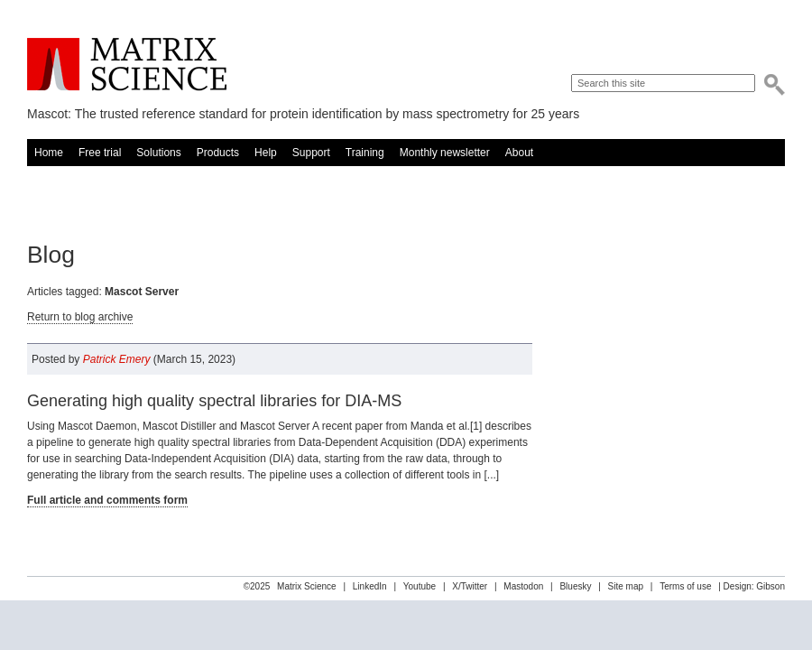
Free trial (100, 153)
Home (49, 153)
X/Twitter (470, 586)
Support (311, 153)
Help (266, 153)
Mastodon (523, 586)
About (519, 153)
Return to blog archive (80, 317)
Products (218, 153)
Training (365, 153)
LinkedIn (370, 586)
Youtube (420, 586)
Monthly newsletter (445, 153)
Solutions (158, 153)
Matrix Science (127, 65)
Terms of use (685, 586)
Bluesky (575, 586)
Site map (626, 586)
